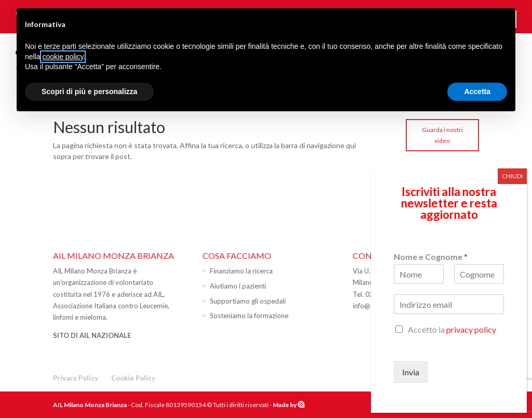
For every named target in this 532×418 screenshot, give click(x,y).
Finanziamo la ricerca (241, 271)
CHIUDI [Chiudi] (512, 176)
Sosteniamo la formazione (249, 316)
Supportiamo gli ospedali (248, 301)
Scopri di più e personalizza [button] (89, 92)
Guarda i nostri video (442, 135)
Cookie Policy (133, 378)
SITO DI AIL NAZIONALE (92, 335)
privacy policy (471, 329)
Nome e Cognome (431, 257)
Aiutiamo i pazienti (238, 286)
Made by (285, 405)
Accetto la (452, 329)
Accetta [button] (477, 92)
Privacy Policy (76, 378)
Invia (411, 372)
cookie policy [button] (63, 57)
